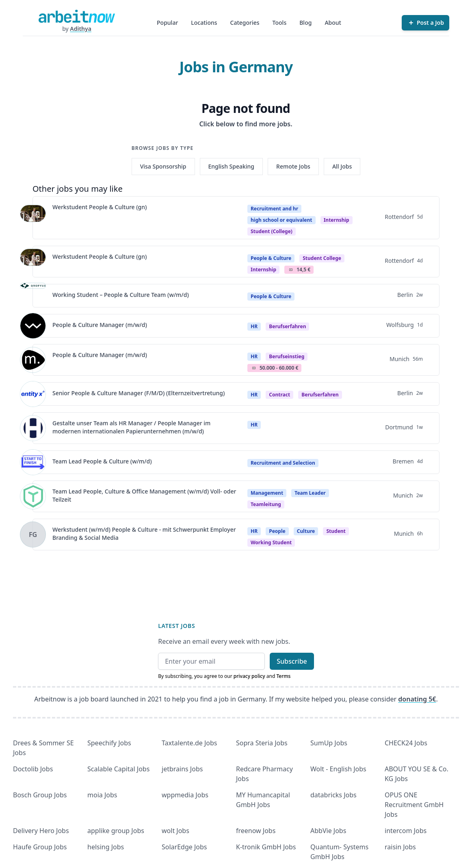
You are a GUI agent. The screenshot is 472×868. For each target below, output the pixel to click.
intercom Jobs (406, 831)
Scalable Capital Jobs (118, 769)
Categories (245, 23)
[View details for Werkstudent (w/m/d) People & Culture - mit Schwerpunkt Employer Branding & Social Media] (33, 535)
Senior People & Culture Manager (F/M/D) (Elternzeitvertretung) (139, 393)
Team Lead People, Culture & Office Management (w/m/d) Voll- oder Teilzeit (144, 495)
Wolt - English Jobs (338, 769)
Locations (204, 23)
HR (254, 326)
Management (267, 493)
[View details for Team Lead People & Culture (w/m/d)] (33, 462)
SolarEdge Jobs (184, 847)
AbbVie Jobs (328, 831)
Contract (279, 395)
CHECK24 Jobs (406, 743)
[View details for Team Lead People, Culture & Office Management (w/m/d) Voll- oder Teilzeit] (33, 496)
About (333, 23)
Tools (280, 23)
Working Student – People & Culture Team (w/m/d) (121, 295)
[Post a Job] (425, 23)
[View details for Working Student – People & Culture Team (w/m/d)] (33, 296)
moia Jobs (102, 795)
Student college (322, 258)
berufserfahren (287, 326)
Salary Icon (291, 270)
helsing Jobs (106, 847)
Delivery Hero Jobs (41, 831)
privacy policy (249, 676)
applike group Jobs (116, 831)
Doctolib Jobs (33, 769)
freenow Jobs (256, 831)
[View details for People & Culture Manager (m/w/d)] (33, 326)
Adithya (81, 29)
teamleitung (266, 504)
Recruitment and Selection (283, 463)
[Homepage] (77, 16)
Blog (305, 23)
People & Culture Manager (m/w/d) (100, 325)
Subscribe (292, 661)
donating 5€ (417, 699)
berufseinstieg (287, 356)
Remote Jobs (293, 166)
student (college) (272, 231)
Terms (283, 676)
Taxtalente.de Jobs (189, 743)
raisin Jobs (400, 847)
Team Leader (310, 493)
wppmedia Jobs (185, 795)
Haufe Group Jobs (40, 847)
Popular (167, 23)
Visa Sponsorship (163, 166)
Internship (337, 220)
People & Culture (271, 258)
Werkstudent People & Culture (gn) (100, 207)
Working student (271, 542)
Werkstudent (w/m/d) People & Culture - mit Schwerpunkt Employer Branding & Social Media (144, 534)
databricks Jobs (333, 795)
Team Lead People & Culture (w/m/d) (102, 461)
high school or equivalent (281, 220)
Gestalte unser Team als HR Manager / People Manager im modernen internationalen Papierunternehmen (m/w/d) (131, 427)
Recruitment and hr (274, 209)
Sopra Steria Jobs (262, 743)
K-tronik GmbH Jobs (266, 847)
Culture (306, 531)
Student (336, 531)
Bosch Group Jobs (40, 795)
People (277, 531)
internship (263, 269)
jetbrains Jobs (182, 769)
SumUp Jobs (329, 743)
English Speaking (232, 166)
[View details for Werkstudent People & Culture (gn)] (33, 218)
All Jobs (342, 166)
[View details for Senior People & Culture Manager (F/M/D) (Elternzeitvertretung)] (33, 394)
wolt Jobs (175, 831)
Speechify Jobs (109, 743)
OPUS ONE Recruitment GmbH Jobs (414, 805)
